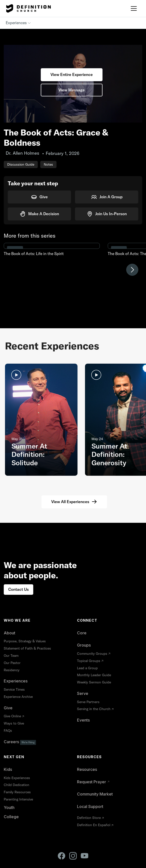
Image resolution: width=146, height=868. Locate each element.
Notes (48, 164)
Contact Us (18, 589)
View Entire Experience (72, 74)
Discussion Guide (21, 164)
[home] (27, 8)
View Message (72, 90)
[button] (134, 8)
